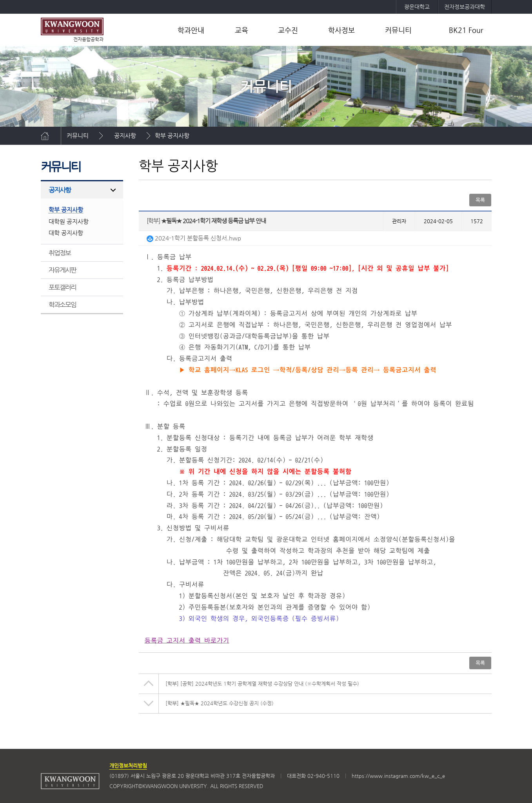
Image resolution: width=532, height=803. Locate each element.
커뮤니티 (398, 30)
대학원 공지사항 (69, 221)
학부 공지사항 (172, 136)
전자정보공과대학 (465, 7)
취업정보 (60, 253)
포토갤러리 (63, 287)
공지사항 (125, 136)
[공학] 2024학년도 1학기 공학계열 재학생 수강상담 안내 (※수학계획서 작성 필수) (262, 684)
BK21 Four (466, 30)
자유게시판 (63, 270)
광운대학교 (417, 7)
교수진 (288, 30)
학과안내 (191, 30)
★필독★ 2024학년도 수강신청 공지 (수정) (220, 703)
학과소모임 (63, 304)
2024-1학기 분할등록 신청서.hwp (194, 238)
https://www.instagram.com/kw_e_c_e (398, 776)
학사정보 (341, 30)
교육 (241, 30)
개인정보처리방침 (128, 766)
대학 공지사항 (66, 233)
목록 (480, 200)
